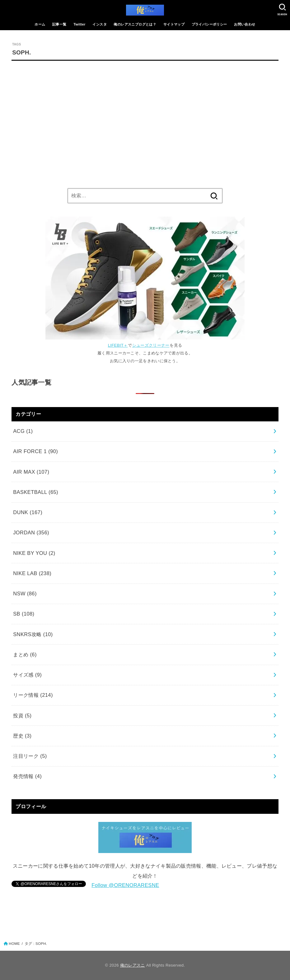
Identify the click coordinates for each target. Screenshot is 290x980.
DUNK (28, 512)
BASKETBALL (36, 492)
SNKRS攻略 (33, 634)
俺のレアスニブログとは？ (135, 24)
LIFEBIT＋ (118, 345)
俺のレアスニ (133, 965)
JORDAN (31, 532)
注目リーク (30, 756)
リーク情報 (33, 695)
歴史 (22, 736)
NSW (25, 593)
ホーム (40, 24)
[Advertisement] (145, 123)
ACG (23, 431)
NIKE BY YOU (34, 553)
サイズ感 (27, 675)
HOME (14, 944)
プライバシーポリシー (209, 24)
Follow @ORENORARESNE (125, 885)
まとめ (25, 654)
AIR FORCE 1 (35, 451)
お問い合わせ (245, 24)
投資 (22, 715)
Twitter (80, 24)
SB (24, 614)
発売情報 (27, 776)
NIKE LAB (32, 573)
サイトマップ (174, 24)
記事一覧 (59, 24)
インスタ (100, 24)
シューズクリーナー (151, 345)
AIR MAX (31, 472)
